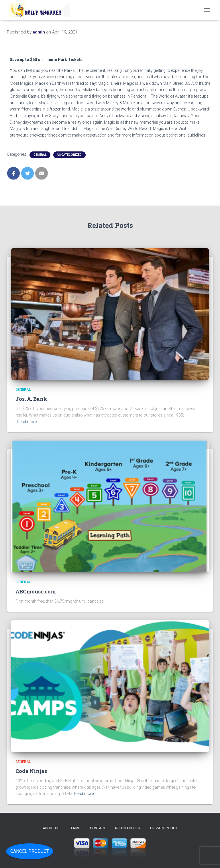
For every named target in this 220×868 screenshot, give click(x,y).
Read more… (28, 422)
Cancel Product (30, 851)
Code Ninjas (31, 771)
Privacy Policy (164, 828)
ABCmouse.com (36, 591)
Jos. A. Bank (31, 399)
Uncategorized (69, 155)
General (40, 155)
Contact (98, 828)
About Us (51, 828)
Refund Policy (128, 828)
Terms (75, 828)
